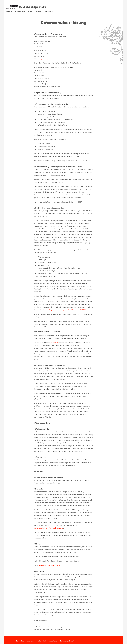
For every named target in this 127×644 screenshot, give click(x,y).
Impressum (30, 641)
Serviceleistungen (20, 11)
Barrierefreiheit (41, 641)
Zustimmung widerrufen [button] (68, 641)
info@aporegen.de (45, 59)
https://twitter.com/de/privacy (50, 565)
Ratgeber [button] (39, 11)
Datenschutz (20, 641)
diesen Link (54, 343)
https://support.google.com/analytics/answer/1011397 (68, 310)
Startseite (9, 11)
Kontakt (31, 11)
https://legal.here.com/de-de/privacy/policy (48, 528)
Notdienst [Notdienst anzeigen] (49, 11)
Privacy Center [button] (53, 641)
